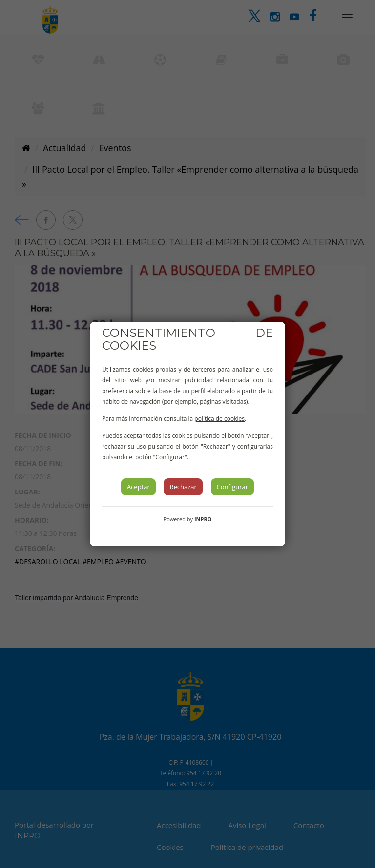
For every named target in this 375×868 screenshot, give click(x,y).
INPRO (203, 519)
